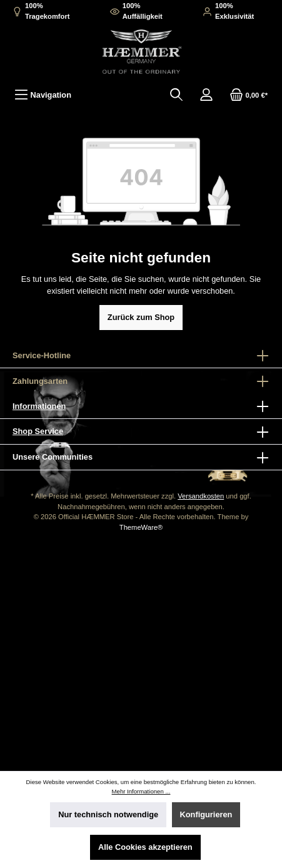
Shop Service (38, 431)
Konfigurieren (206, 814)
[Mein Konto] (206, 95)
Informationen (39, 406)
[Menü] (43, 95)
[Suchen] (176, 95)
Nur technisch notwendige (108, 814)
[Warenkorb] (249, 95)
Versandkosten (201, 496)
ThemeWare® (141, 527)
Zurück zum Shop (141, 317)
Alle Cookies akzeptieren (145, 847)
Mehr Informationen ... (141, 791)
